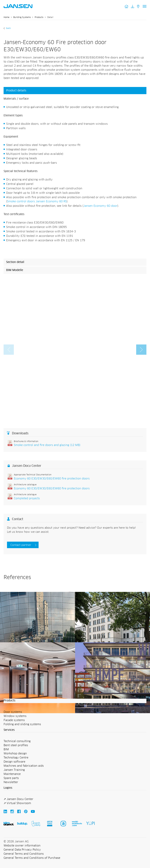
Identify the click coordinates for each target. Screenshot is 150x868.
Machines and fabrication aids (24, 766)
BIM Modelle (15, 270)
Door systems (13, 712)
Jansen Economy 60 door (100, 206)
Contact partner (21, 545)
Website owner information (22, 846)
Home (6, 17)
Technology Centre (16, 758)
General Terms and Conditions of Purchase (32, 858)
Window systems (15, 716)
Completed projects (27, 498)
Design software (14, 762)
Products (39, 17)
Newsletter (11, 782)
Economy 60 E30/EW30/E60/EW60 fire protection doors (52, 479)
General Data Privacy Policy (22, 850)
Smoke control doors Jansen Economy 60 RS (37, 201)
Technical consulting (17, 741)
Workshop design (15, 754)
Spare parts (11, 778)
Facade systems (14, 720)
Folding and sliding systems (22, 724)
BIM (6, 749)
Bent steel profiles (16, 745)
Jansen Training (14, 770)
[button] (141, 350)
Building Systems (22, 17)
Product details (16, 91)
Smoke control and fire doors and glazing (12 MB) (47, 445)
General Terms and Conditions (24, 854)
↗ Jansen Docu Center (18, 799)
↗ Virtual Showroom (17, 803)
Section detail (15, 262)
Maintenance (12, 774)
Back (8, 28)
